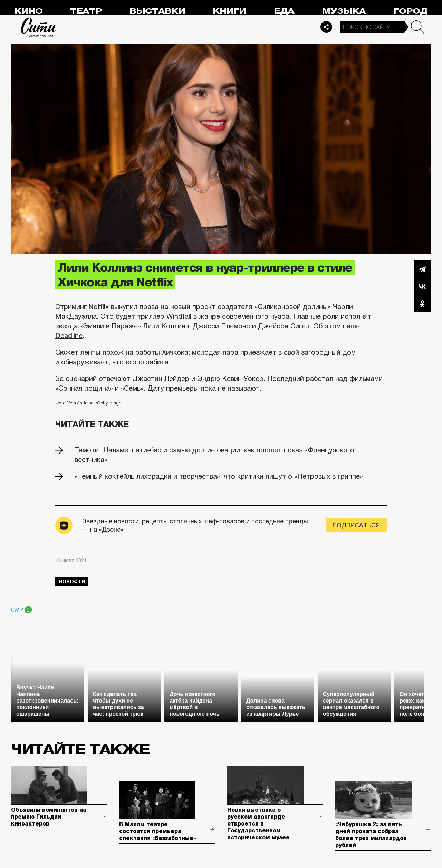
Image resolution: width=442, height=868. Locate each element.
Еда (284, 11)
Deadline (69, 336)
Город (410, 11)
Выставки (157, 11)
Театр (86, 11)
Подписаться (356, 525)
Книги (229, 11)
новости (72, 582)
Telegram (422, 269)
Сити (39, 27)
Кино (28, 11)
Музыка (344, 11)
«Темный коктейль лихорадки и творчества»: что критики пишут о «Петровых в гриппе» (219, 476)
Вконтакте (422, 286)
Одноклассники (422, 304)
